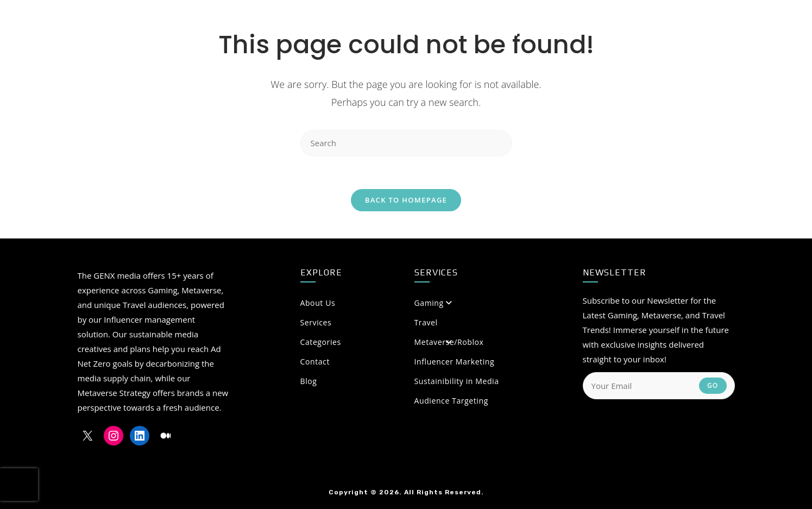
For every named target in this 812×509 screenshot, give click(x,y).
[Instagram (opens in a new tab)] (711, 32)
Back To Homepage (406, 200)
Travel (426, 322)
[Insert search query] (406, 143)
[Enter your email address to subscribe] (659, 386)
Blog (309, 381)
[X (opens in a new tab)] (691, 32)
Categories (376, 342)
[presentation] (19, 485)
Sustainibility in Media (457, 381)
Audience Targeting (451, 401)
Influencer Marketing (455, 362)
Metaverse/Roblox (449, 342)
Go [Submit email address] (713, 385)
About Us (376, 303)
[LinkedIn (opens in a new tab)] (730, 32)
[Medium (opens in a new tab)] (751, 32)
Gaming (429, 303)
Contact (315, 362)
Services (316, 322)
